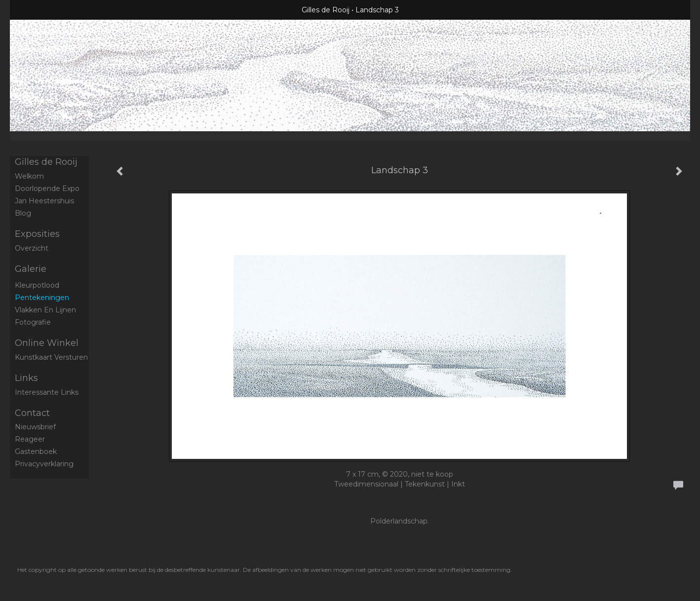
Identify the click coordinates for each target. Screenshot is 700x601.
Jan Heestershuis (44, 201)
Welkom (29, 176)
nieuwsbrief (35, 427)
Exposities (37, 234)
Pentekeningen (42, 298)
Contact (32, 413)
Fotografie (33, 322)
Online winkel (47, 343)
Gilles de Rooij (326, 10)
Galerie (31, 269)
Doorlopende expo (47, 188)
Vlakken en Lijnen (45, 310)
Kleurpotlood (37, 285)
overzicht (32, 248)
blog (23, 213)
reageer (30, 439)
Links (26, 378)
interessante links (47, 392)
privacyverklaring (44, 464)
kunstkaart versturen (51, 357)
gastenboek (36, 451)
